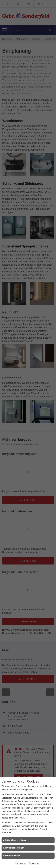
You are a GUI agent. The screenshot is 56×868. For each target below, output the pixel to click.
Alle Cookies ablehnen (14, 848)
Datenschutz (35, 863)
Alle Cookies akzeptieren (15, 840)
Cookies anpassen (12, 856)
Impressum (21, 863)
